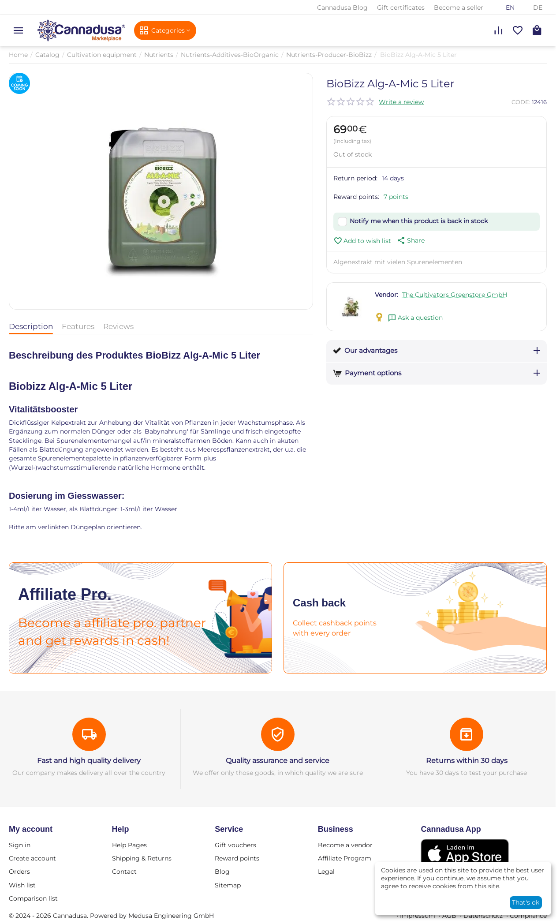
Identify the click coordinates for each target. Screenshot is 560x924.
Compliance (528, 916)
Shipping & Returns (142, 858)
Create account (32, 858)
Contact (124, 872)
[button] (410, 240)
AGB (449, 916)
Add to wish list (362, 241)
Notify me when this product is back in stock (419, 221)
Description (31, 326)
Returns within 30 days (467, 761)
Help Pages (129, 845)
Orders (19, 872)
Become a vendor (345, 845)
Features (78, 326)
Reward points (237, 858)
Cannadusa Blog (342, 7)
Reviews (118, 326)
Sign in (20, 845)
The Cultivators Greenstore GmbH (455, 295)
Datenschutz (483, 916)
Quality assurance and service (278, 761)
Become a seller (459, 7)
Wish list (22, 885)
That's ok (526, 902)
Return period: (355, 178)
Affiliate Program (345, 858)
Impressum (418, 916)
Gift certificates (401, 7)
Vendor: (386, 295)
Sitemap (228, 885)
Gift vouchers (235, 845)
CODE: (521, 102)
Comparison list (33, 898)
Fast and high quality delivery (89, 761)
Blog (222, 872)
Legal (326, 872)
